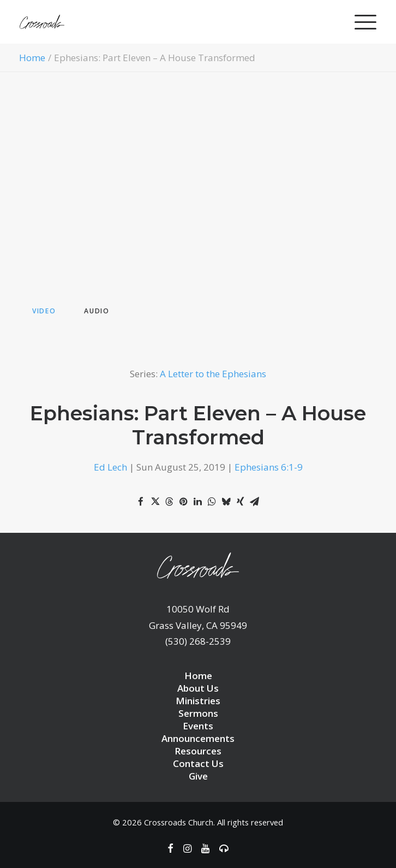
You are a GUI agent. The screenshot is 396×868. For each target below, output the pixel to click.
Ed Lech (110, 467)
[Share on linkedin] (197, 502)
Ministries (198, 701)
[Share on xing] (240, 502)
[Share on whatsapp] (212, 502)
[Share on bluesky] (226, 502)
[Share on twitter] (155, 502)
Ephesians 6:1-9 (269, 467)
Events (198, 726)
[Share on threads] (169, 502)
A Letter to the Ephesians (213, 374)
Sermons (198, 713)
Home (32, 58)
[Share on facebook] (141, 502)
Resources (198, 751)
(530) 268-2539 (198, 641)
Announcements (198, 738)
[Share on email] (254, 502)
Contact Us (198, 763)
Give (198, 776)
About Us (198, 688)
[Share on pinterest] (183, 502)
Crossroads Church (179, 822)
